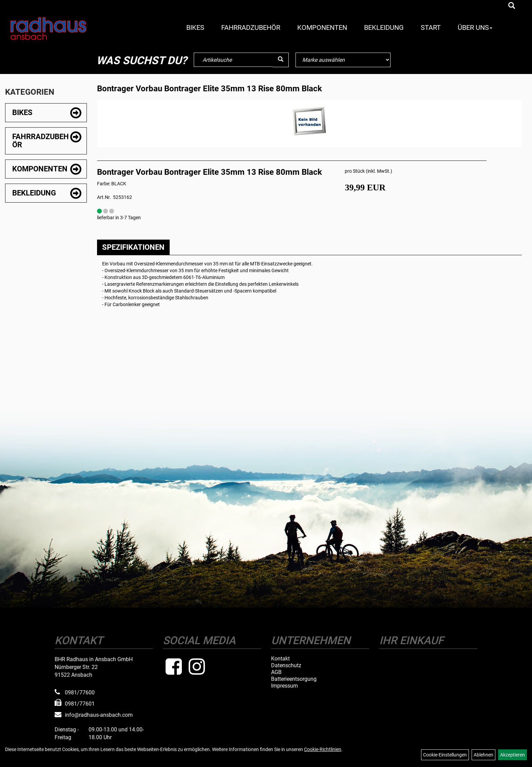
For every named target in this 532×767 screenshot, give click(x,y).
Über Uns (475, 27)
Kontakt (280, 659)
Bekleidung (384, 27)
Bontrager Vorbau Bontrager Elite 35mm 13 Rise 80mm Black (210, 89)
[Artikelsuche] (512, 6)
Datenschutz (286, 666)
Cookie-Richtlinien (323, 749)
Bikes (195, 27)
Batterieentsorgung (294, 679)
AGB (276, 672)
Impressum (284, 686)
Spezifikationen (133, 247)
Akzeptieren (512, 755)
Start (431, 27)
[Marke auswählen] (343, 60)
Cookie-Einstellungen (445, 755)
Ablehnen (483, 755)
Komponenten (322, 27)
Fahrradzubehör (251, 27)
